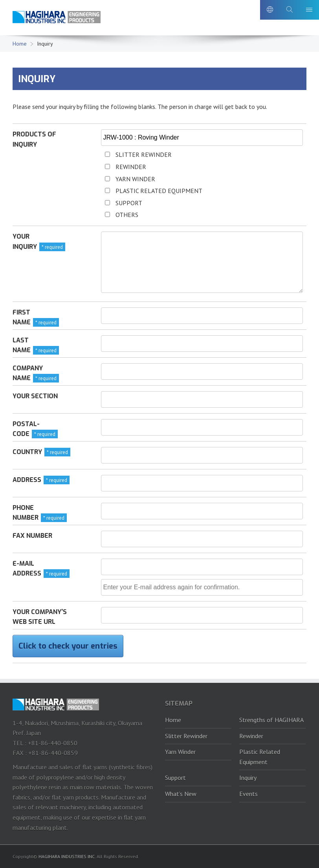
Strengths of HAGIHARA (271, 720)
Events (248, 794)
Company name (28, 373)
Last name (22, 345)
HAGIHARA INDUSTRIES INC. (67, 856)
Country (27, 452)
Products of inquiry (34, 139)
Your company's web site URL (40, 617)
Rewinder (251, 736)
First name (22, 317)
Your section (35, 396)
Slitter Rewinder (186, 736)
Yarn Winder (180, 752)
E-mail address (27, 569)
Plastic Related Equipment (260, 757)
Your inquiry (25, 242)
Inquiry (248, 778)
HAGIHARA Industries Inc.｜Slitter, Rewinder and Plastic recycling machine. (58, 19)
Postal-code (26, 429)
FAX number (32, 536)
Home (20, 44)
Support (175, 778)
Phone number (26, 513)
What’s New (181, 794)
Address (27, 480)
